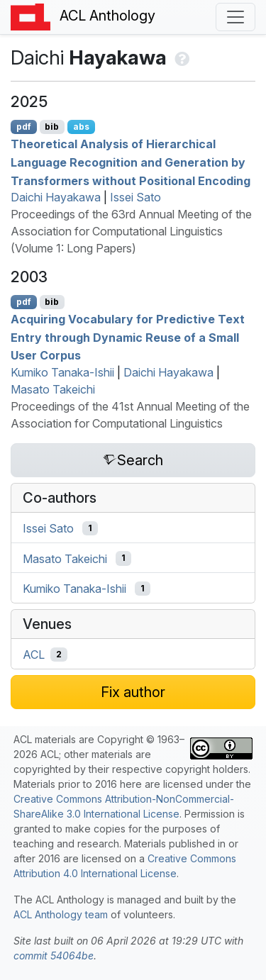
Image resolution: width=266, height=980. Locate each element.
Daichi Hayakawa (56, 197)
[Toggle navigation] (235, 17)
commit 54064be (54, 956)
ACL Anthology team (61, 914)
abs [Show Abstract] (81, 127)
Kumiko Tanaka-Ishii (62, 372)
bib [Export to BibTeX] (52, 127)
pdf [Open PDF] (24, 127)
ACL (34, 655)
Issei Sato (135, 197)
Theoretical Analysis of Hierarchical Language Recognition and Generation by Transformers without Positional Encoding (131, 162)
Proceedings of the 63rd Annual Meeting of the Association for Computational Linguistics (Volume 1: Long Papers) (131, 231)
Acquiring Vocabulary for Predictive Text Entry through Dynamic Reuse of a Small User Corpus (128, 337)
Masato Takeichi (53, 389)
